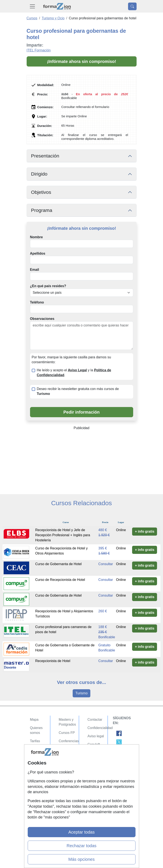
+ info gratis (145, 531)
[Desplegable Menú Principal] (32, 6)
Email (35, 270)
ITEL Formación (39, 50)
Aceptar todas (81, 832)
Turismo (81, 693)
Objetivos (41, 192)
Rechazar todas (81, 846)
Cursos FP (67, 733)
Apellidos (38, 253)
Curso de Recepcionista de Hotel (60, 580)
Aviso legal (96, 736)
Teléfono (37, 302)
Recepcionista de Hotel (53, 661)
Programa (42, 210)
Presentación (45, 156)
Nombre (36, 237)
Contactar (95, 720)
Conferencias (69, 741)
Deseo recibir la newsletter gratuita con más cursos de (78, 391)
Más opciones (81, 859)
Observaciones (42, 319)
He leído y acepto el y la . (74, 373)
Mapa (34, 720)
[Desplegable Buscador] (132, 6)
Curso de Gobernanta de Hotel (58, 564)
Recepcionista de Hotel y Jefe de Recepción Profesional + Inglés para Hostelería (63, 535)
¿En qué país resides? (48, 286)
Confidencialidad (100, 728)
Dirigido (39, 174)
